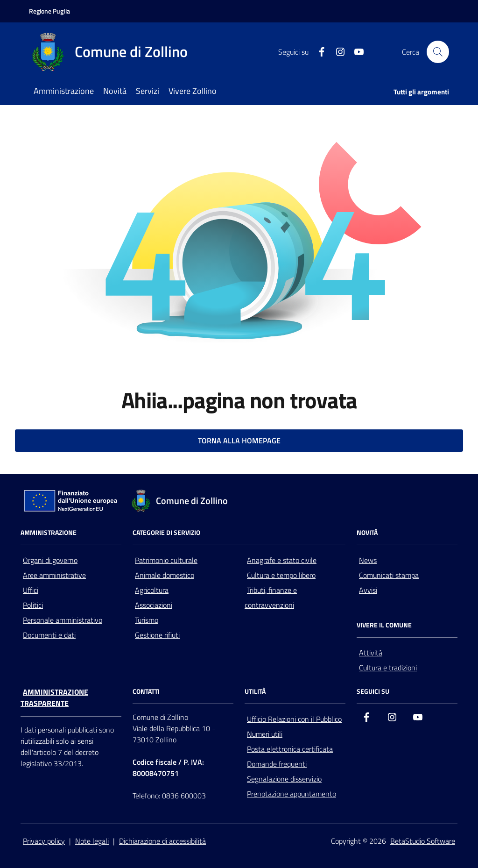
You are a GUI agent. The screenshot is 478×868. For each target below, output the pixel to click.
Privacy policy (44, 841)
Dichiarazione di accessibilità (162, 841)
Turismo (147, 620)
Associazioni (154, 605)
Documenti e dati (49, 635)
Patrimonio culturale (166, 560)
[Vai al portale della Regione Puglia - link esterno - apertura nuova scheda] (49, 11)
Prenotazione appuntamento (292, 794)
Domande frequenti (277, 764)
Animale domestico (165, 575)
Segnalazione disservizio (284, 779)
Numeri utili (265, 734)
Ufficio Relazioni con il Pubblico (294, 719)
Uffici (31, 590)
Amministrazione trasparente (54, 697)
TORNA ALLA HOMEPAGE (239, 441)
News (368, 560)
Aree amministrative (54, 575)
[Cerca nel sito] (438, 52)
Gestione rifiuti (157, 635)
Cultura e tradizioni (388, 668)
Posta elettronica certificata (290, 749)
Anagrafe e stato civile (282, 560)
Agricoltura (152, 590)
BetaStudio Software (423, 841)
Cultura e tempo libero (281, 575)
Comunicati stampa (389, 575)
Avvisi (368, 590)
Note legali (92, 841)
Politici (33, 605)
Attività (371, 653)
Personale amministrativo (63, 620)
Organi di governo (50, 560)
